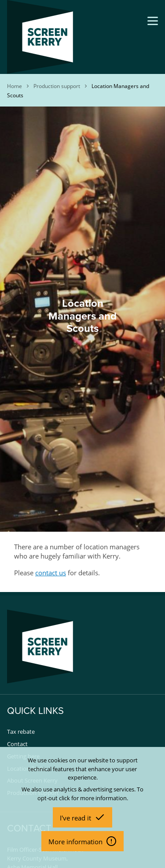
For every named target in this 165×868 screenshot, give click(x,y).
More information (76, 842)
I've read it (76, 818)
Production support (57, 86)
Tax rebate (21, 732)
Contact (17, 744)
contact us (51, 573)
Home (15, 86)
